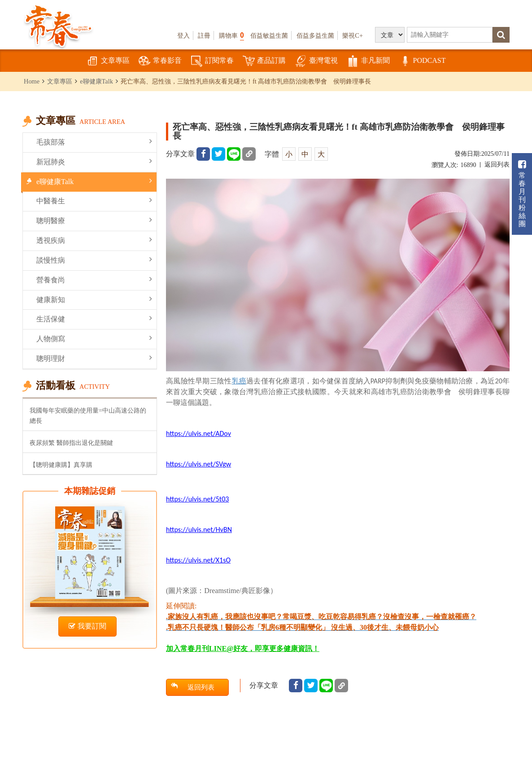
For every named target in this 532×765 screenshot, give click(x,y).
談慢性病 (94, 260)
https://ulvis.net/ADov (198, 433)
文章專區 (108, 61)
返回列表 (497, 165)
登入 (183, 35)
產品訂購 (264, 61)
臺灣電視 (316, 61)
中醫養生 (94, 200)
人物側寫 (94, 338)
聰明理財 (94, 358)
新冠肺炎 (94, 161)
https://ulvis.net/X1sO (198, 560)
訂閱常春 (212, 61)
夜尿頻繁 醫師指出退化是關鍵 (71, 443)
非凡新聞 (368, 61)
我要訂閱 (87, 626)
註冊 (204, 35)
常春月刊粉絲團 (522, 194)
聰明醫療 (94, 220)
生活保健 (94, 319)
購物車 (231, 35)
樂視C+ (353, 35)
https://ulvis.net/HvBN (199, 530)
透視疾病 (94, 240)
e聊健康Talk (96, 81)
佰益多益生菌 (315, 35)
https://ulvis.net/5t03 (197, 499)
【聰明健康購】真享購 (61, 465)
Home (32, 81)
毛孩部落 (94, 142)
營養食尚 (94, 279)
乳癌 (239, 381)
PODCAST (422, 61)
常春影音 (160, 61)
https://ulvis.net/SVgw (198, 464)
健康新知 (94, 299)
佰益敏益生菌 (269, 35)
